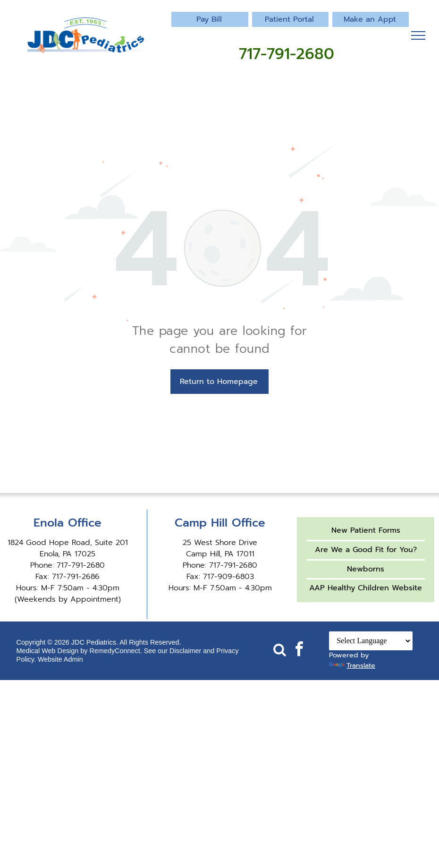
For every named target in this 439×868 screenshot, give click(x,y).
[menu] (418, 35)
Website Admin (60, 659)
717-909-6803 (228, 577)
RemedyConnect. (116, 651)
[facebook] (299, 651)
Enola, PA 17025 (68, 554)
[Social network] (280, 651)
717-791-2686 (76, 577)
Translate (352, 665)
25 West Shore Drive (220, 543)
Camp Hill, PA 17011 (220, 554)
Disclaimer (185, 651)
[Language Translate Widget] (371, 641)
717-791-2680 (81, 565)
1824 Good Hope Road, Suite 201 (68, 543)
